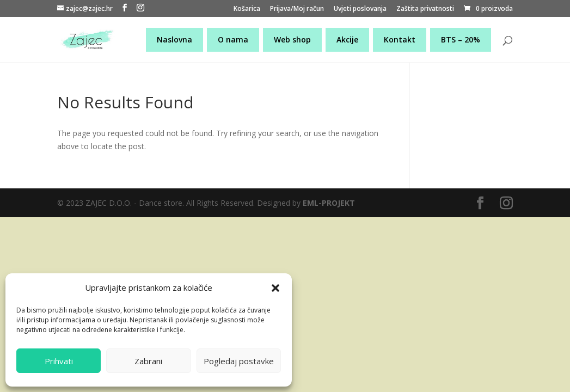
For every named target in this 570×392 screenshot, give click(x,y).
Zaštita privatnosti (425, 9)
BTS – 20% (461, 39)
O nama (233, 39)
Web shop (292, 39)
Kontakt (400, 39)
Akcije (347, 39)
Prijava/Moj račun (297, 9)
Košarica (247, 9)
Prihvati (59, 361)
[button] (275, 288)
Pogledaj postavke (239, 361)
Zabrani (148, 361)
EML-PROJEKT (329, 203)
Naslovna (174, 39)
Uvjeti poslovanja (360, 9)
